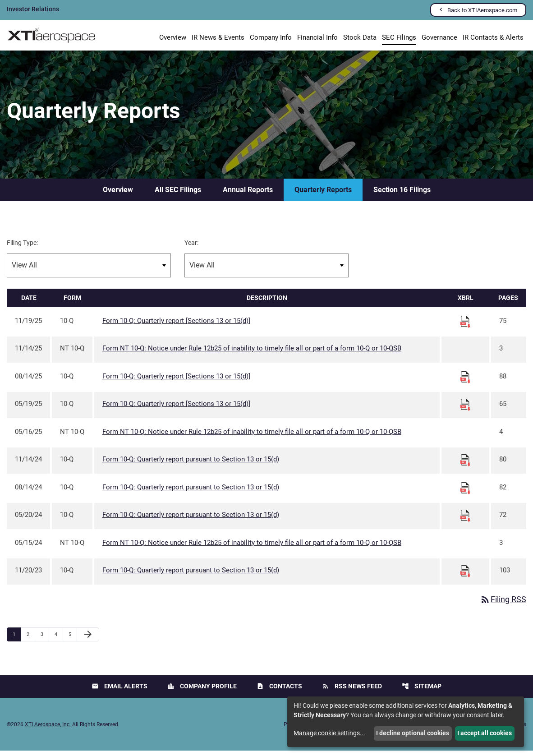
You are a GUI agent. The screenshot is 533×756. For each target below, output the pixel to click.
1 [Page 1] (17, 640)
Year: (191, 248)
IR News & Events (218, 37)
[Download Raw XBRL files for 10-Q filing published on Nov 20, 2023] (465, 576)
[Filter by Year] (266, 271)
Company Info (271, 37)
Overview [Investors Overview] (173, 37)
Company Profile (202, 692)
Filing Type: (22, 248)
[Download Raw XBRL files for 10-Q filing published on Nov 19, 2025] (465, 327)
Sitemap (422, 692)
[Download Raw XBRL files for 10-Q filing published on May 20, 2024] (465, 521)
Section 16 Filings (402, 195)
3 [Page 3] (45, 640)
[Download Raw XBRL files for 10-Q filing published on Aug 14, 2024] (465, 493)
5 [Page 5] (73, 640)
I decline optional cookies (413, 733)
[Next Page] (88, 640)
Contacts (279, 692)
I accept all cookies (485, 733)
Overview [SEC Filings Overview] (118, 195)
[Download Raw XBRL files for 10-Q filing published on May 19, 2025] (465, 410)
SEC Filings (399, 37)
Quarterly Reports (323, 195)
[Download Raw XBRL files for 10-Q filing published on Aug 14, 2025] (465, 382)
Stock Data (360, 37)
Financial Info (317, 37)
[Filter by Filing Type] (89, 271)
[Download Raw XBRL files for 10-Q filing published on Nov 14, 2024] (465, 466)
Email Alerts (119, 692)
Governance (439, 37)
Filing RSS (503, 605)
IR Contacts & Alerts (493, 37)
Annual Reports (248, 195)
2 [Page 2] (31, 640)
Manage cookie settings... (329, 733)
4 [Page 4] (59, 640)
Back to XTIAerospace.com (482, 10)
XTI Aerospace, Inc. (48, 730)
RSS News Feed (352, 692)
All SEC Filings (178, 195)
